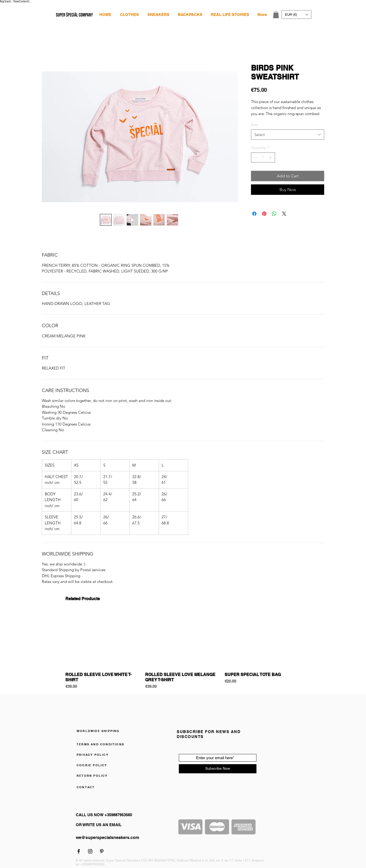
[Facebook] (79, 851)
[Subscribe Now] (218, 769)
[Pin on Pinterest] (264, 214)
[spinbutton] (263, 158)
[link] (276, 15)
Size (254, 125)
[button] (129, 15)
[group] (183, 650)
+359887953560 (93, 864)
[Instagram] (90, 851)
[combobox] (288, 135)
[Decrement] (255, 158)
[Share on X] (284, 214)
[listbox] (296, 15)
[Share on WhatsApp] (274, 214)
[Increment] (271, 158)
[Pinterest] (102, 851)
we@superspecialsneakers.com (107, 838)
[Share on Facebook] (254, 214)
